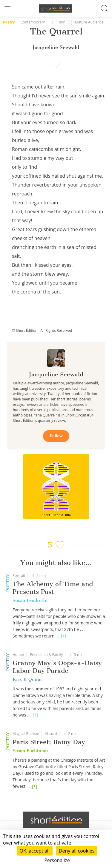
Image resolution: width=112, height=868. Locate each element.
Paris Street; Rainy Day (49, 742)
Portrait (19, 576)
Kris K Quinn (27, 679)
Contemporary (33, 22)
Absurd (51, 734)
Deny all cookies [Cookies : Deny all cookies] (77, 851)
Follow (56, 436)
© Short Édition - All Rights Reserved (42, 330)
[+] (63, 636)
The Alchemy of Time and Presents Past (53, 588)
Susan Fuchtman (30, 751)
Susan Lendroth (29, 600)
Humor (18, 655)
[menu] (7, 8)
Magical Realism (26, 734)
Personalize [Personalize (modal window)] (57, 860)
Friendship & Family (47, 655)
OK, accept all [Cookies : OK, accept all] (35, 851)
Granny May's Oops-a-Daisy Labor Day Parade (57, 667)
